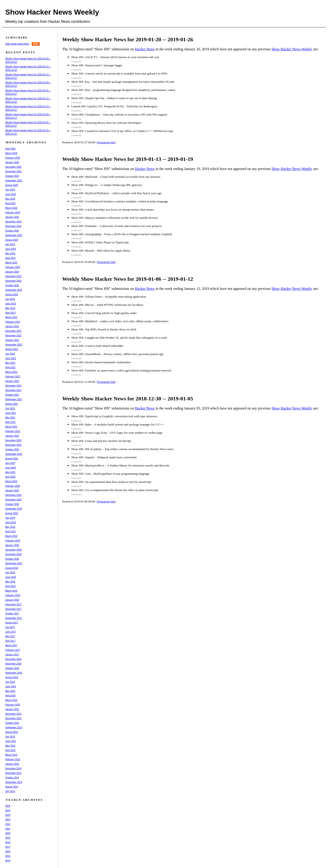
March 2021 (11, 427)
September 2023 (14, 290)
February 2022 (13, 377)
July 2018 (10, 573)
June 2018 (11, 577)
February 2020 (13, 486)
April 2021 (10, 422)
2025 (8, 810)
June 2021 (11, 413)
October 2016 (12, 668)
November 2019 (13, 500)
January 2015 (12, 764)
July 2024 (10, 244)
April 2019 (10, 532)
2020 (8, 833)
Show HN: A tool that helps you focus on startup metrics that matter (113, 210)
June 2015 (11, 741)
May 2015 (10, 746)
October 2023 (12, 285)
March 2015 (11, 755)
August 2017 (12, 623)
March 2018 (11, 591)
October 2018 (12, 559)
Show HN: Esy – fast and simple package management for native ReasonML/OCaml (123, 82)
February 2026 (13, 158)
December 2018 (13, 550)
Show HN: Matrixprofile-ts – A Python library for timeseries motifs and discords (120, 465)
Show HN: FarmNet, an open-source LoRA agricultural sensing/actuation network (121, 370)
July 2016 (10, 682)
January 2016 (12, 709)
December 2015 (13, 714)
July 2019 (10, 518)
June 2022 (11, 358)
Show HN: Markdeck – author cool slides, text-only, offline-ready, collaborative (120, 321)
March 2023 (11, 317)
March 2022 (11, 372)
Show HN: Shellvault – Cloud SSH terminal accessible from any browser (116, 177)
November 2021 (13, 390)
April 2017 (10, 641)
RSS (36, 44)
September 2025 (14, 181)
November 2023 (13, 281)
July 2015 (10, 737)
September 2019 (14, 509)
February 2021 (13, 431)
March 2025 (11, 208)
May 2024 (10, 254)
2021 (8, 829)
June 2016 (11, 686)
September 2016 (14, 673)
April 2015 (10, 750)
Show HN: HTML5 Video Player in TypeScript (100, 242)
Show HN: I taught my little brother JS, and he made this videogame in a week (119, 338)
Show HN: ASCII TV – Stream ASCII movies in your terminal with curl (115, 57)
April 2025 (10, 203)
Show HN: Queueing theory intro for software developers (106, 123)
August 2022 (12, 349)
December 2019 (13, 495)
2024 (8, 815)
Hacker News (145, 49)
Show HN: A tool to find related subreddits (97, 346)
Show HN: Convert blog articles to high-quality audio (104, 313)
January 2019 (12, 545)
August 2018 (12, 568)
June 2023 (11, 304)
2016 (8, 851)
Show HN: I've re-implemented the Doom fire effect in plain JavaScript (115, 490)
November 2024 (13, 226)
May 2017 (10, 636)
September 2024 (14, 235)
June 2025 (11, 194)
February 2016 (13, 705)
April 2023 (10, 313)
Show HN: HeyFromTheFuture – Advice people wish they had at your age (116, 193)
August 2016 (12, 677)
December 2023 (13, 276)
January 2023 (12, 326)
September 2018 (14, 563)
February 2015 (13, 759)
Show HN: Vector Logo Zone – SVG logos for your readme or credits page (117, 433)
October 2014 (12, 778)
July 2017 (10, 627)
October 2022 (12, 340)
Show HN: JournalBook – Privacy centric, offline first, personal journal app (117, 354)
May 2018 (10, 582)
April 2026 (10, 149)
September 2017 (14, 618)
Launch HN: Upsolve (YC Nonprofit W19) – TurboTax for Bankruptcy (114, 106)
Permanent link (106, 142)
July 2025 (10, 190)
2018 (8, 842)
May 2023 (10, 308)
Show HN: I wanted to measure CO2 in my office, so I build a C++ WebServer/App (122, 131)
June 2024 (11, 249)
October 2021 (12, 395)
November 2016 (13, 664)
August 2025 (12, 185)
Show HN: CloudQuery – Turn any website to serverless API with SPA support (119, 115)
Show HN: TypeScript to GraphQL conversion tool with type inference (114, 416)
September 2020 (14, 454)
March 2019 (11, 536)
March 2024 (11, 263)
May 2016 (10, 691)
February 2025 (13, 212)
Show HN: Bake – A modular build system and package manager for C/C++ (117, 424)
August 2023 (12, 295)
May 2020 (10, 472)
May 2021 (10, 418)
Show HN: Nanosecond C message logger (97, 65)
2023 (8, 820)
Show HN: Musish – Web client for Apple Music (101, 251)
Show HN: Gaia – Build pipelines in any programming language (110, 474)
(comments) (76, 62)
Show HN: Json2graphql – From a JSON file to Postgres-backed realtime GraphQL (122, 234)
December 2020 (13, 440)
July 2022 (10, 354)
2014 (8, 861)
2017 (8, 847)
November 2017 (13, 609)
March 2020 (11, 481)
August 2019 (12, 513)
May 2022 (10, 363)
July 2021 (10, 408)
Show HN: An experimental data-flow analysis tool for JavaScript (111, 482)
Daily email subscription (17, 44)
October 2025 (12, 176)
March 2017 (11, 645)
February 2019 (13, 541)
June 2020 (11, 468)
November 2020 (13, 445)
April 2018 (10, 586)
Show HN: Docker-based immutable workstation (101, 362)
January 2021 (12, 436)
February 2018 (13, 595)
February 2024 (13, 267)
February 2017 (13, 650)
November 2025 (13, 171)
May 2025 (10, 199)
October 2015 (12, 723)
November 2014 (13, 773)
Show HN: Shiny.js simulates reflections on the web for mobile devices (115, 218)
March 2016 (11, 700)
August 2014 (12, 787)
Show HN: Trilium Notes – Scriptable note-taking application (109, 297)
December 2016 (13, 659)
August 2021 (12, 404)
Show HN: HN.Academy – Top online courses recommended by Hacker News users (122, 449)
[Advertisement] (147, 523)
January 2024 (12, 272)
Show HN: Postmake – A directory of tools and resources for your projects (117, 226)
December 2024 (13, 222)
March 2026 (11, 153)
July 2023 (10, 299)
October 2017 (12, 614)
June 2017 (11, 632)
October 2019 (12, 504)
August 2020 (12, 459)
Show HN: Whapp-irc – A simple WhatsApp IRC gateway (107, 185)
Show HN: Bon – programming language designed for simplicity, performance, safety (123, 90)
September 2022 (14, 345)
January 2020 (12, 491)
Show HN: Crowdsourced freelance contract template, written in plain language (120, 201)
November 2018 (13, 554)
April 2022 (10, 367)
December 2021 (13, 386)
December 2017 (13, 604)
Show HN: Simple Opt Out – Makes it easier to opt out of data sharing (114, 98)
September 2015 (14, 728)
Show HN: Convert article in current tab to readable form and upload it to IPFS (119, 73)
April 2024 (10, 258)
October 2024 (12, 231)
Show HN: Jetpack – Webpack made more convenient (104, 457)
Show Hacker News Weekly (52, 12)
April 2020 (10, 477)
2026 (8, 806)
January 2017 (12, 655)
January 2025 (12, 217)
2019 (8, 838)
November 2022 (13, 336)
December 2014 (13, 769)
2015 (8, 856)
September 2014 (14, 782)
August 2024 (12, 240)
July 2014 (10, 791)
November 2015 (13, 718)
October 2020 (12, 449)
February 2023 (13, 322)
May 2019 (10, 527)
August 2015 (12, 732)
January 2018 (12, 600)
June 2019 (11, 522)
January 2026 (12, 162)
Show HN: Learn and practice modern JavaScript (101, 441)
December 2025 (13, 167)
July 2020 (10, 463)
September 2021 (14, 399)
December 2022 (13, 331)
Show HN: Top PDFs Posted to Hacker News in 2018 (104, 329)
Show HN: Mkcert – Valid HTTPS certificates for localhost (107, 305)
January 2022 (12, 381)
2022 (8, 824)
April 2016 (10, 696)
